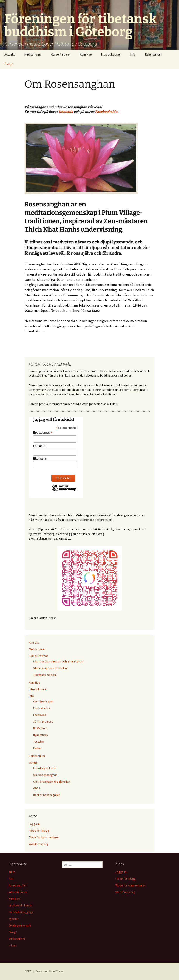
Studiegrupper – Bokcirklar (51, 668)
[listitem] (90, 219)
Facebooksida (106, 112)
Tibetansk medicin (45, 675)
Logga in (34, 824)
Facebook (40, 715)
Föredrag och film (45, 768)
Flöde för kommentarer (44, 837)
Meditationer (33, 54)
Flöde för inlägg (39, 831)
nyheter (14, 919)
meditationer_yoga (21, 912)
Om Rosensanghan (45, 775)
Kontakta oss (42, 708)
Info (133, 54)
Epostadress (43, 433)
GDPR (37, 788)
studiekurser (17, 939)
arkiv (12, 872)
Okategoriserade (20, 925)
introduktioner (18, 892)
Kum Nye (86, 54)
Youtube (38, 741)
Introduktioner (111, 54)
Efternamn (40, 459)
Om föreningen (43, 701)
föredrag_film (18, 885)
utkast (13, 945)
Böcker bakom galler (47, 795)
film (11, 879)
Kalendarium (153, 54)
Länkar (37, 748)
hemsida (66, 112)
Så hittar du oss (43, 721)
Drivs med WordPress (50, 971)
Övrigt (9, 64)
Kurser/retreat (61, 54)
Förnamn (39, 446)
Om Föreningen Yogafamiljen (52, 782)
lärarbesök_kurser (21, 905)
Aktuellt (10, 54)
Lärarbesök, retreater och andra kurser (58, 661)
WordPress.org (39, 844)
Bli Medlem (40, 728)
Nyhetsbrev (41, 735)
